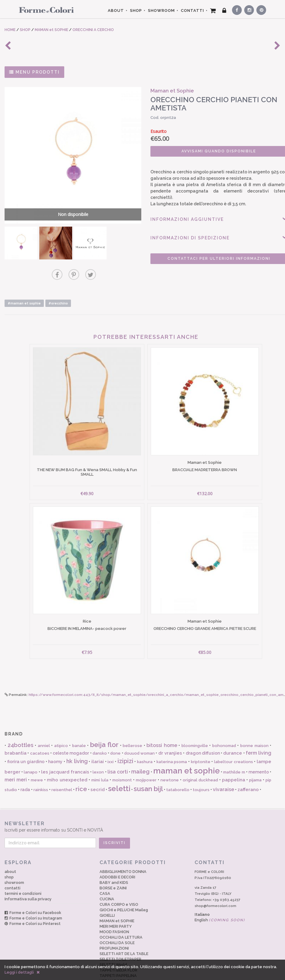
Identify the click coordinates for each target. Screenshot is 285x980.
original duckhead (200, 757)
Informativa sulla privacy (28, 876)
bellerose (132, 723)
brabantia (16, 730)
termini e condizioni (23, 870)
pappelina (234, 757)
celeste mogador (71, 730)
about (10, 848)
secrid (98, 766)
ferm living (259, 730)
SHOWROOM (161, 10)
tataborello (178, 767)
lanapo (31, 749)
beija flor (104, 721)
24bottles (21, 722)
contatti (12, 865)
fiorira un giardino (26, 738)
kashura (145, 739)
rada (25, 766)
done (115, 730)
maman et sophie (186, 748)
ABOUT (116, 10)
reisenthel (62, 767)
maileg (140, 748)
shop (9, 854)
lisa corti (118, 749)
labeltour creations (234, 739)
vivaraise (223, 766)
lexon (98, 749)
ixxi (111, 739)
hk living (77, 738)
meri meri (16, 757)
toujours (201, 767)
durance (233, 730)
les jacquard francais (65, 749)
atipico (61, 723)
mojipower (146, 757)
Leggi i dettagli (19, 972)
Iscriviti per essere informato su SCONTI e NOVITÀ (142, 803)
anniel (44, 723)
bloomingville (195, 723)
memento (259, 749)
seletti (119, 765)
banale (79, 723)
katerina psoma (172, 739)
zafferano (248, 766)
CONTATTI (192, 10)
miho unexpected (67, 757)
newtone (170, 757)
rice (81, 766)
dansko (100, 730)
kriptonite (201, 739)
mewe (37, 757)
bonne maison (254, 723)
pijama (255, 757)
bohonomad (224, 723)
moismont (122, 757)
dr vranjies (170, 730)
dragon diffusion (203, 730)
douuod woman (139, 730)
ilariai (98, 738)
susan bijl (148, 766)
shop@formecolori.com (215, 883)
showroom (14, 859)
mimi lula (100, 757)
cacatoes (40, 730)
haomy (55, 738)
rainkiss (41, 767)
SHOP (136, 10)
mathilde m (234, 749)
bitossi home (162, 722)
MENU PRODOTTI (34, 72)
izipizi (125, 738)
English (220, 897)
